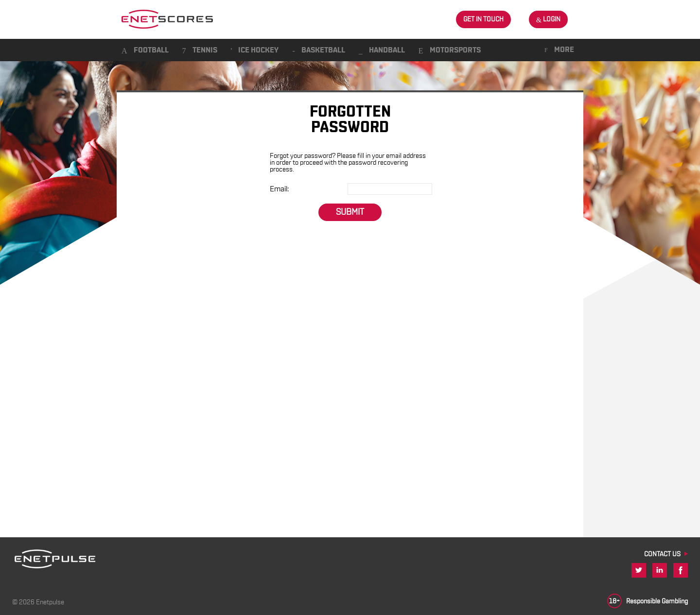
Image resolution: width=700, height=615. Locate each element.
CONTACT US (662, 554)
